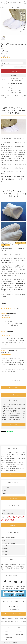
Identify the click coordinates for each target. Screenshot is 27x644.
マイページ (6, 628)
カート (25, 2)
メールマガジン (19, 631)
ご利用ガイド (7, 631)
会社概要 (6, 634)
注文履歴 (18, 628)
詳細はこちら (14, 475)
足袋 (9, 6)
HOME (2, 6)
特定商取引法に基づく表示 (8, 638)
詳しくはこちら (13, 424)
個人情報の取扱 (19, 634)
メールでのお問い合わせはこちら (14, 395)
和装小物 (6, 6)
